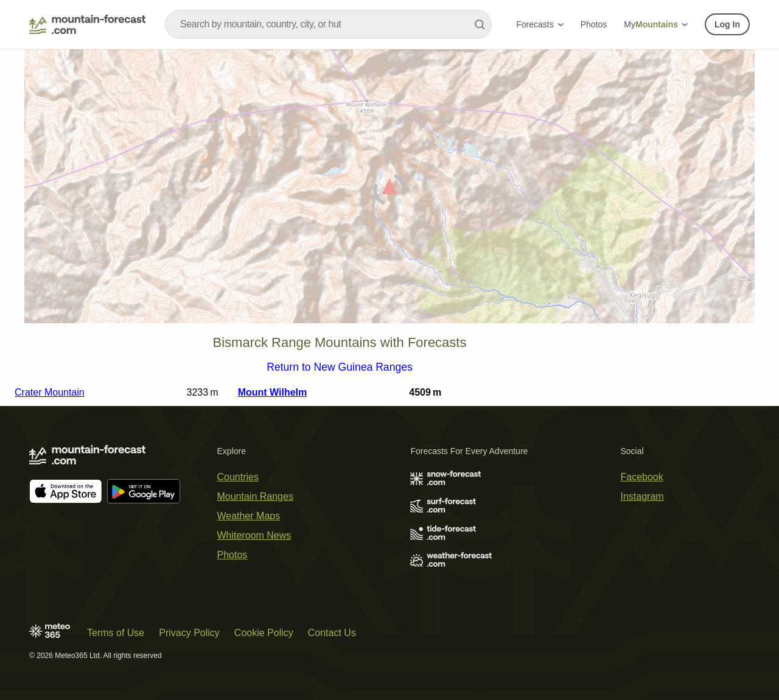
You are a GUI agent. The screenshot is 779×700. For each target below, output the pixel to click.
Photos (594, 24)
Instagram (642, 496)
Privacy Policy (189, 633)
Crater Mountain (50, 392)
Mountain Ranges (255, 496)
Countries (237, 477)
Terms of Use (116, 633)
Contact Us (332, 633)
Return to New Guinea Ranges (340, 368)
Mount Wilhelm (273, 392)
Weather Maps (248, 516)
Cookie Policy (264, 633)
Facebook (642, 477)
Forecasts (540, 24)
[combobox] (328, 24)
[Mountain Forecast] (87, 24)
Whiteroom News (254, 535)
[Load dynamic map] (389, 191)
